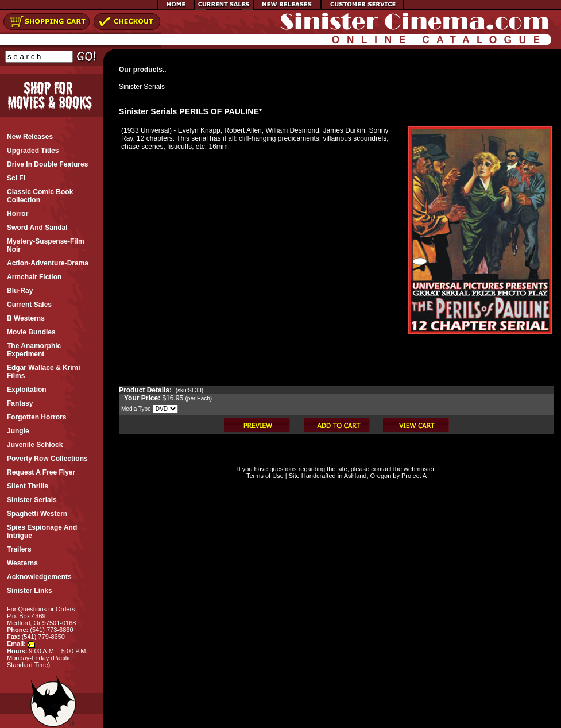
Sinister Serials (142, 87)
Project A (413, 476)
